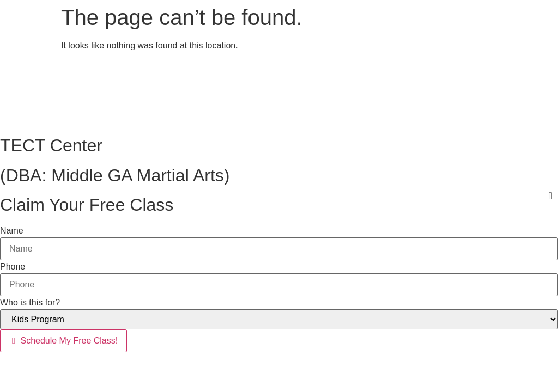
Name (12, 231)
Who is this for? (30, 303)
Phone (13, 267)
